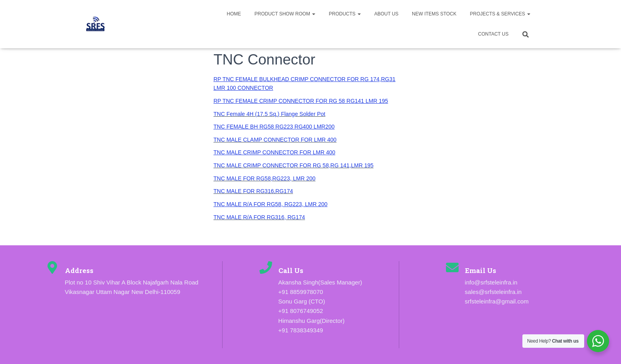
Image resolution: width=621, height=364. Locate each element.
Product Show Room (285, 14)
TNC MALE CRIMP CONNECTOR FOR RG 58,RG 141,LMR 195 (293, 165)
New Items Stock (434, 14)
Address (79, 270)
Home (234, 14)
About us (386, 14)
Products (345, 14)
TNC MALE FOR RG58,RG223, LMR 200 (265, 178)
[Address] (52, 267)
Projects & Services (500, 14)
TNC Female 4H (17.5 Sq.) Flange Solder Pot (269, 114)
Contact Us (493, 34)
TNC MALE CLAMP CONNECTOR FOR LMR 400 (275, 140)
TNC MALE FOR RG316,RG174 (253, 191)
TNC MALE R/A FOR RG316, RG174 (259, 217)
